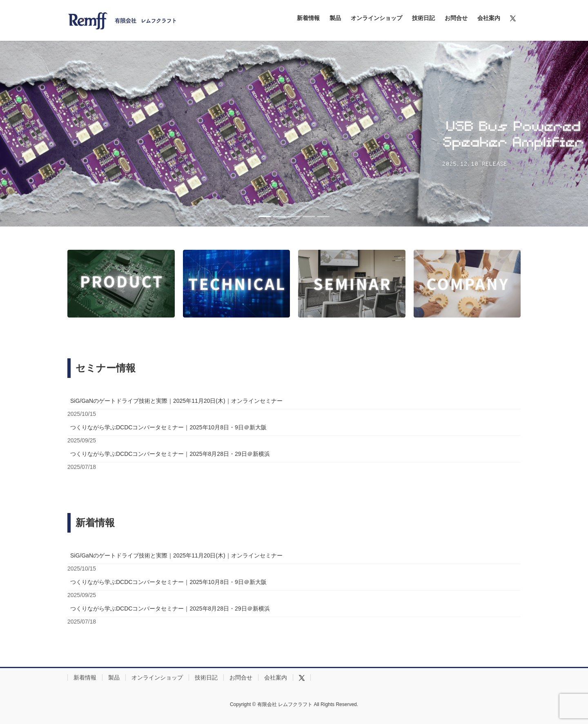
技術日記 (206, 677)
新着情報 (85, 677)
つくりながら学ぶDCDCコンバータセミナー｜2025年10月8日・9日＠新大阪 (168, 427)
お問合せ (241, 677)
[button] (44, 134)
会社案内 (276, 677)
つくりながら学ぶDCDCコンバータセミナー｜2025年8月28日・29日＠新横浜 (170, 454)
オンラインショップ (157, 677)
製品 (114, 677)
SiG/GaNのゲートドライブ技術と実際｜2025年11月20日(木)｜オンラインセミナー (176, 401)
